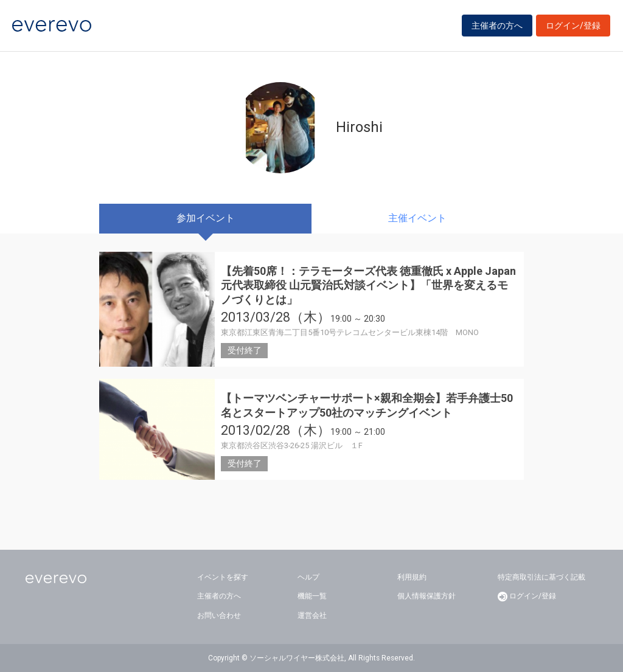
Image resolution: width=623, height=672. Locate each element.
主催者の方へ (497, 26)
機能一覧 (312, 596)
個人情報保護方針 (426, 596)
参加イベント (206, 218)
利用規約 (412, 577)
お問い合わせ (219, 615)
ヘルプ (308, 577)
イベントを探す (223, 577)
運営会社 (312, 615)
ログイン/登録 (573, 26)
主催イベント (417, 218)
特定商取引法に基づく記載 (541, 577)
